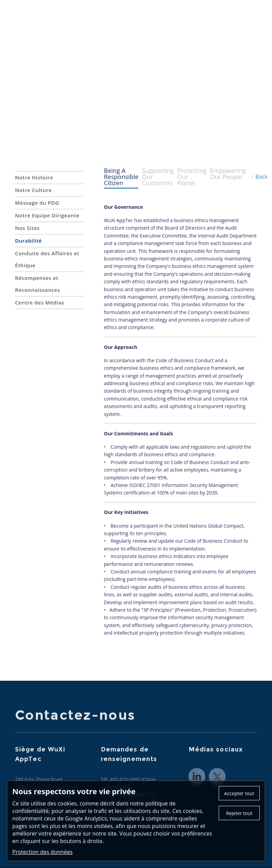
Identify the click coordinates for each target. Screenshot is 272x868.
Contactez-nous (171, 8)
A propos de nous (112, 21)
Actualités (213, 21)
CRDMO (182, 21)
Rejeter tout (239, 813)
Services (153, 21)
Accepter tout (239, 793)
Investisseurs (240, 38)
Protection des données (43, 852)
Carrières (245, 21)
